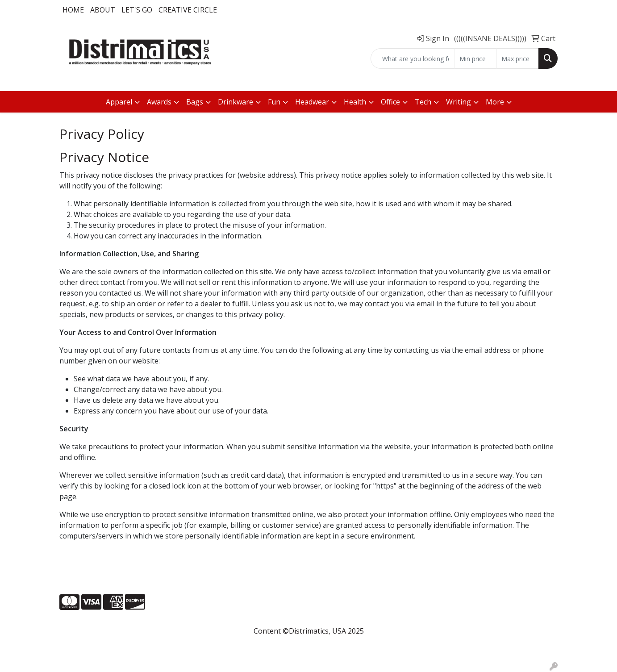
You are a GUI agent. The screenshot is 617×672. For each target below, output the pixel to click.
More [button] (495, 102)
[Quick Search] (413, 58)
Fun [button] (274, 102)
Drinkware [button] (236, 102)
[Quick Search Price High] (518, 58)
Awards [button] (159, 102)
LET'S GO (137, 10)
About (103, 10)
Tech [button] (423, 102)
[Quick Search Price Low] (476, 58)
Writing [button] (459, 102)
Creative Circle (188, 10)
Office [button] (390, 102)
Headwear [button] (312, 102)
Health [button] (355, 102)
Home (73, 10)
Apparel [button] (119, 102)
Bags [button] (195, 102)
